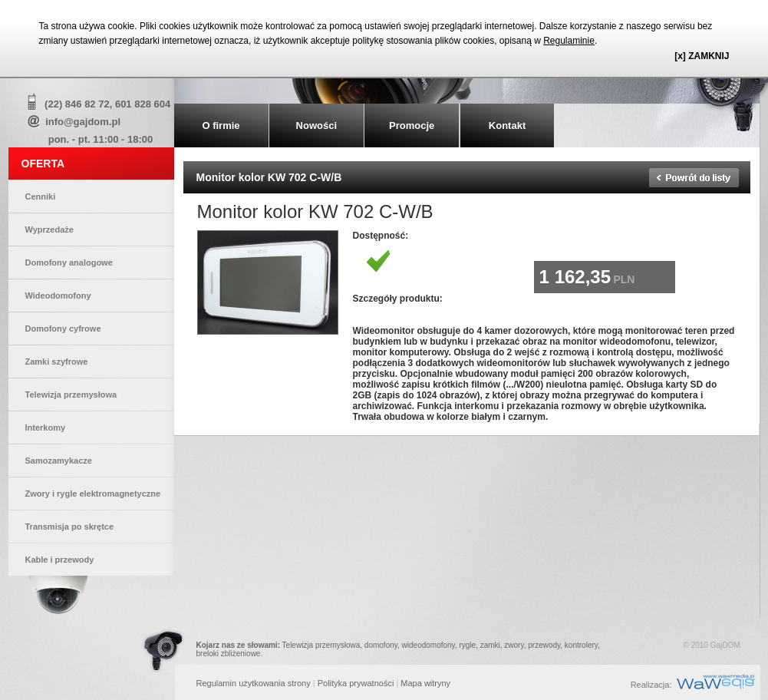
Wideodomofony (58, 296)
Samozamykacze (59, 461)
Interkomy (46, 428)
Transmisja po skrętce (70, 527)
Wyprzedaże (49, 229)
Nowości (316, 125)
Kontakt (507, 125)
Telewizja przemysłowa (71, 395)
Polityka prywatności (356, 683)
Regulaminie (569, 41)
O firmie (221, 125)
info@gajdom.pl (83, 122)
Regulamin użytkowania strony (254, 683)
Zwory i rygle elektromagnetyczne (93, 494)
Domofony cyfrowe (63, 329)
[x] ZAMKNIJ (702, 56)
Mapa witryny (425, 683)
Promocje (412, 125)
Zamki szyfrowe (57, 362)
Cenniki (41, 196)
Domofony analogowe (69, 262)
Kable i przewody (60, 560)
